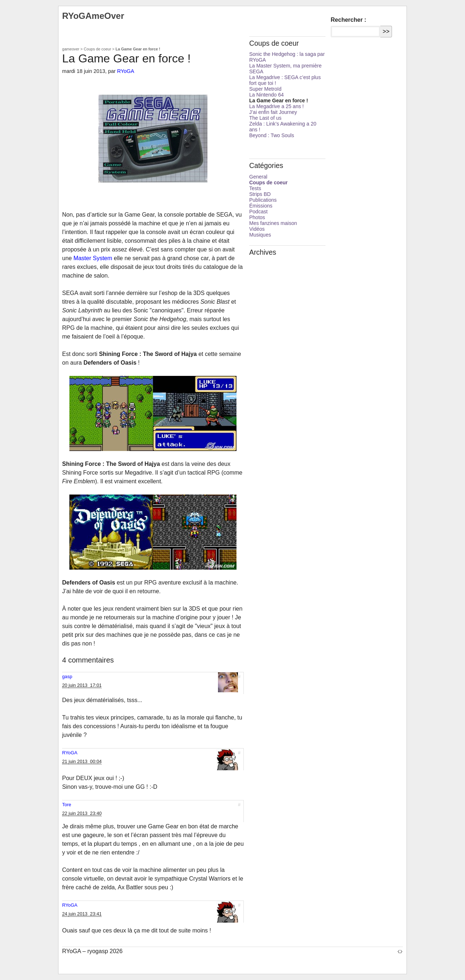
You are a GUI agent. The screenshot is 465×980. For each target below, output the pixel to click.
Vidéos (257, 229)
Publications (263, 200)
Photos (257, 217)
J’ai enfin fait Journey (273, 112)
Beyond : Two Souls (272, 135)
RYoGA (126, 71)
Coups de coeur (98, 49)
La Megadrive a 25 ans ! (276, 106)
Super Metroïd (265, 89)
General (258, 177)
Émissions (261, 206)
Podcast (258, 212)
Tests (255, 188)
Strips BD (260, 194)
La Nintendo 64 (266, 95)
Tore (67, 805)
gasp (67, 676)
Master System (93, 258)
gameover (71, 49)
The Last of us (265, 118)
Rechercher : (348, 20)
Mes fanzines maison (273, 223)
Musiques (260, 235)
